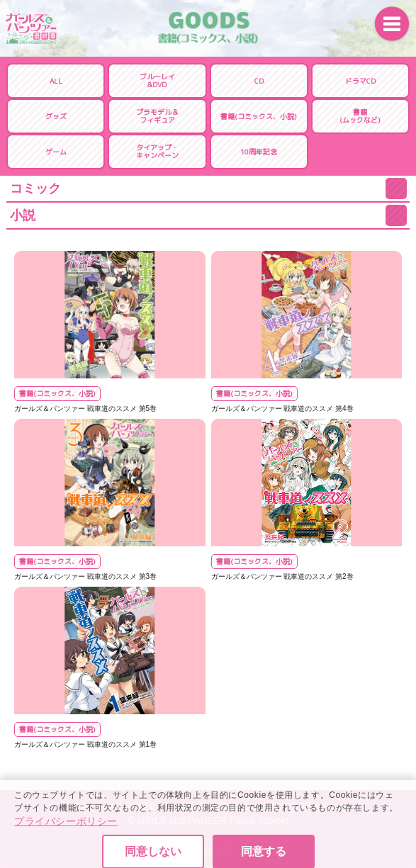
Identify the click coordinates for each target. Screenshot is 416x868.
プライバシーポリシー (66, 838)
